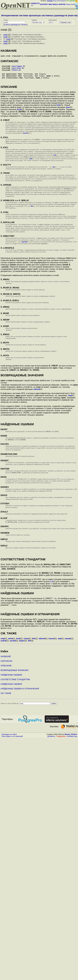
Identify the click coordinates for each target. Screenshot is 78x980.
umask (68, 642)
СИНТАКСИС (7, 664)
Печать (24, 25)
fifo (32, 210)
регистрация (61, 1)
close (26, 642)
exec (68, 111)
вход (55, 1)
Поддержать (61, 740)
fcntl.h (16, 71)
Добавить (51, 740)
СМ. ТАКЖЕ (6, 697)
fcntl (19, 113)
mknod (37, 393)
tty (54, 170)
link (55, 158)
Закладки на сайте (9, 738)
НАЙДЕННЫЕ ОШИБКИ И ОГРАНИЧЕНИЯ (20, 692)
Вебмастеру (72, 740)
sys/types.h (18, 67)
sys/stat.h (18, 69)
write (10, 642)
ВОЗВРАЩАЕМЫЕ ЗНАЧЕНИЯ (14, 674)
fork (58, 108)
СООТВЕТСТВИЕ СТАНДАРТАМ (15, 683)
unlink (3, 644)
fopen (22, 644)
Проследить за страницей (12, 740)
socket (13, 644)
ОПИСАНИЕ (6, 669)
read (70, 399)
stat (31, 162)
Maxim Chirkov (71, 738)
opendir (25, 245)
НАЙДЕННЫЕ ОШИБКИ (11, 678)
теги (73, 4)
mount (25, 136)
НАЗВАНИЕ (6, 660)
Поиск (68, 4)
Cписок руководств (12, 25)
